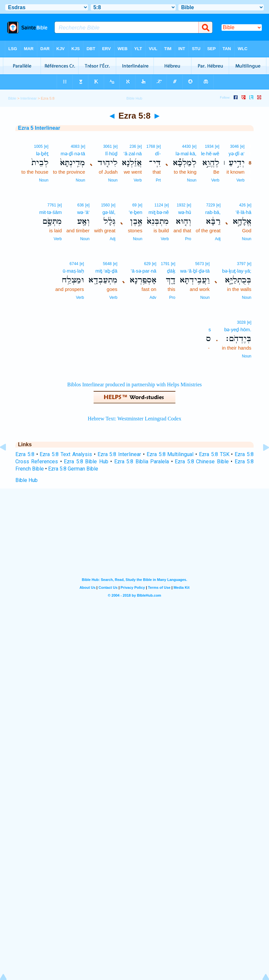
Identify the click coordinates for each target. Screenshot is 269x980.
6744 (74, 264)
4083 (75, 146)
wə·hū (185, 212)
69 (134, 205)
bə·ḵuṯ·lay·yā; (237, 271)
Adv (153, 298)
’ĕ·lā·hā (243, 212)
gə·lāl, (109, 212)
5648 (108, 264)
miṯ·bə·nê (159, 212)
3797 (241, 264)
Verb (240, 180)
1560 (106, 205)
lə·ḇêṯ (42, 154)
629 (147, 264)
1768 (151, 146)
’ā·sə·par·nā (144, 271)
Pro (188, 239)
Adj (218, 239)
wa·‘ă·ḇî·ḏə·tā (195, 271)
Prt (158, 180)
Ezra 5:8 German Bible (73, 469)
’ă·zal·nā (133, 154)
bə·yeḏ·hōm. (238, 329)
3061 (108, 146)
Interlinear (28, 98)
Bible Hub (27, 480)
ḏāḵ (171, 271)
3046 (234, 146)
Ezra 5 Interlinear (39, 128)
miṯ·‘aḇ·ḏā (106, 271)
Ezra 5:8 (25, 454)
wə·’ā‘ (83, 212)
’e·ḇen (135, 212)
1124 (159, 205)
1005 (38, 146)
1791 (165, 264)
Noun (192, 180)
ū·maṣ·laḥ (73, 271)
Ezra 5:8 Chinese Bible (202, 461)
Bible (12, 98)
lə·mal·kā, (186, 154)
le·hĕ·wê (210, 154)
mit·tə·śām (51, 212)
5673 (200, 264)
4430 (186, 146)
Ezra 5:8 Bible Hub (86, 461)
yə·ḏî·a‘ (236, 154)
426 (242, 205)
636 (81, 205)
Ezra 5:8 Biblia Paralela (142, 461)
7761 (52, 205)
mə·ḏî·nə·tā (73, 154)
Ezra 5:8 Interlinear (119, 454)
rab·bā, (213, 212)
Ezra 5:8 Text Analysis (66, 454)
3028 (241, 322)
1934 (209, 146)
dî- (158, 154)
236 (133, 146)
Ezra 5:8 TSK (214, 454)
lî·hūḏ (111, 154)
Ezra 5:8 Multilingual (170, 454)
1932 (181, 205)
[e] (242, 146)
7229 (211, 205)
